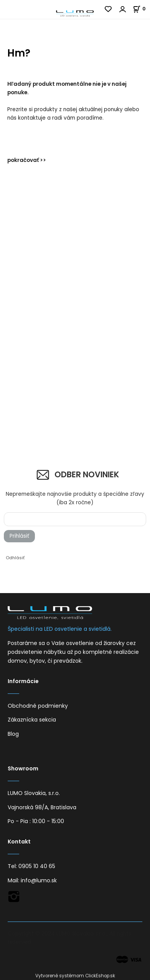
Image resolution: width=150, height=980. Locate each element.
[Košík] (141, 9)
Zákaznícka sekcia (32, 720)
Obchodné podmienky (38, 706)
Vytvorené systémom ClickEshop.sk (75, 976)
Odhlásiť (15, 558)
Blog (13, 734)
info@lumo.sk (39, 880)
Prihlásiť (19, 536)
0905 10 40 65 (37, 866)
